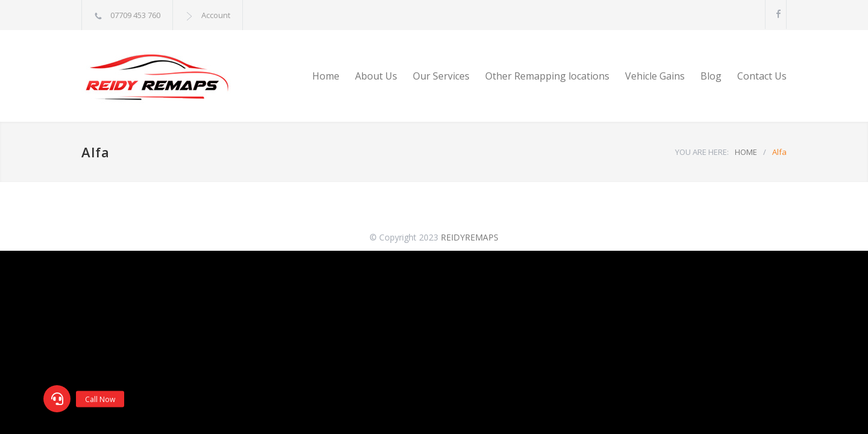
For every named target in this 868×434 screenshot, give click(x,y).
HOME (746, 152)
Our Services (441, 76)
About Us (376, 76)
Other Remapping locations (547, 76)
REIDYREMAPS (470, 237)
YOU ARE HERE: (702, 152)
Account (216, 15)
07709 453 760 (135, 15)
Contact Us (762, 76)
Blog (711, 76)
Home (326, 76)
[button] (57, 399)
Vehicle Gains (655, 76)
